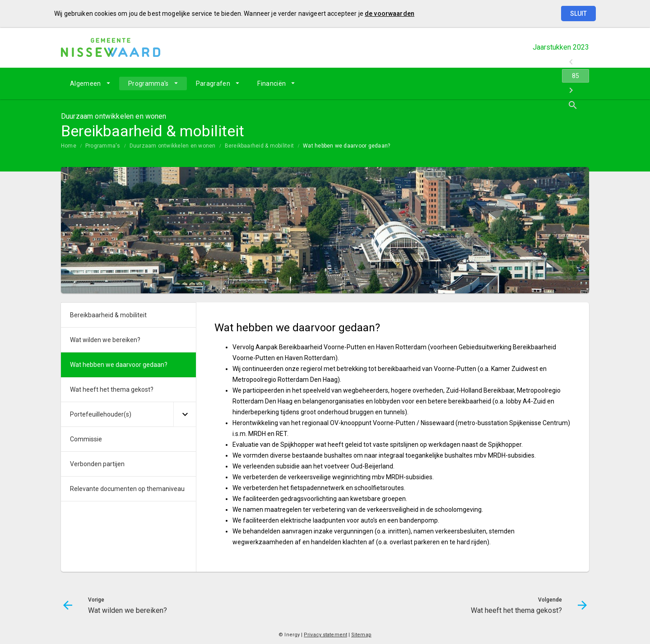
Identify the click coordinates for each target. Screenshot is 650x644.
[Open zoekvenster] (579, 83)
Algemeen (86, 83)
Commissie (86, 439)
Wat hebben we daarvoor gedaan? (346, 146)
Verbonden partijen (97, 464)
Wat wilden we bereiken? (105, 340)
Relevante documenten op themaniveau (127, 489)
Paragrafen (213, 83)
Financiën (272, 83)
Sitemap (361, 635)
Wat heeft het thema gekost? (112, 389)
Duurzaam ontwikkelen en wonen (173, 146)
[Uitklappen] (185, 415)
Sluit (578, 14)
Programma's (149, 83)
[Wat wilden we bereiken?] (511, 83)
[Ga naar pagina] (535, 83)
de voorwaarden (390, 14)
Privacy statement (325, 635)
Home (69, 146)
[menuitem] (90, 83)
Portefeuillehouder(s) (101, 414)
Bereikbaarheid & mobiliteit (259, 146)
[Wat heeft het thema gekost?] (559, 83)
